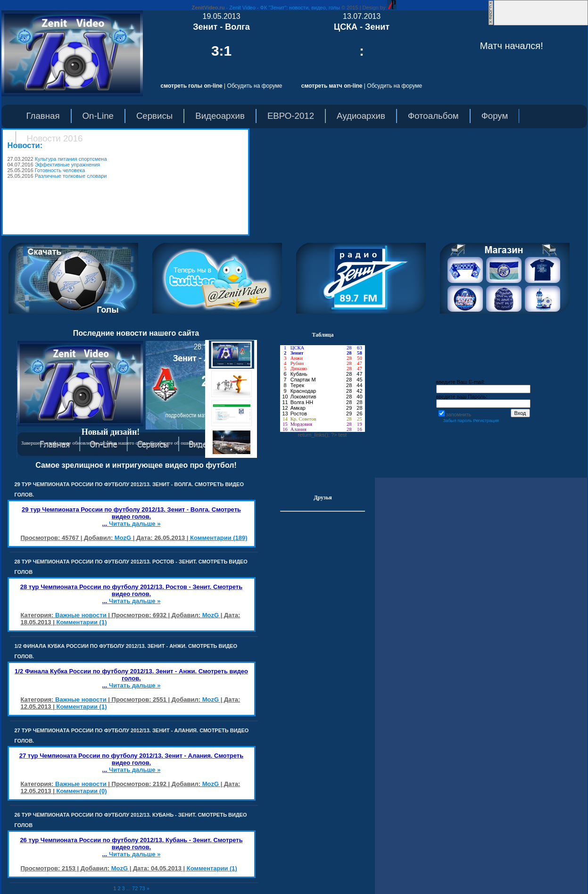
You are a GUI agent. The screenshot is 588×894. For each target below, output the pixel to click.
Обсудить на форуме (255, 86)
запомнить (459, 414)
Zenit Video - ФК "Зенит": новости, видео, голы (285, 8)
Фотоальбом (433, 116)
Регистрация (486, 421)
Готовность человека (60, 170)
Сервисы (154, 116)
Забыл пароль (457, 421)
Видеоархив (220, 116)
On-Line (98, 116)
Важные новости (81, 615)
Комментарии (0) (81, 791)
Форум (495, 116)
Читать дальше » (135, 524)
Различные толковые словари (71, 176)
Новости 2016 (55, 138)
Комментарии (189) (219, 538)
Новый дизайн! (111, 432)
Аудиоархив (361, 116)
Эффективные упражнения (68, 165)
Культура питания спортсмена (71, 159)
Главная (43, 116)
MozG (123, 538)
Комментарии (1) (81, 622)
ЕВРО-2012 (291, 116)
